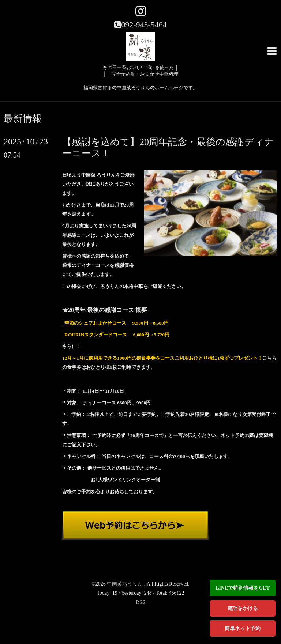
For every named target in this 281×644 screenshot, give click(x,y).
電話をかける (243, 608)
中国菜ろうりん (125, 584)
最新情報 (23, 119)
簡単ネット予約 (243, 628)
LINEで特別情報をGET (243, 588)
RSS (141, 602)
